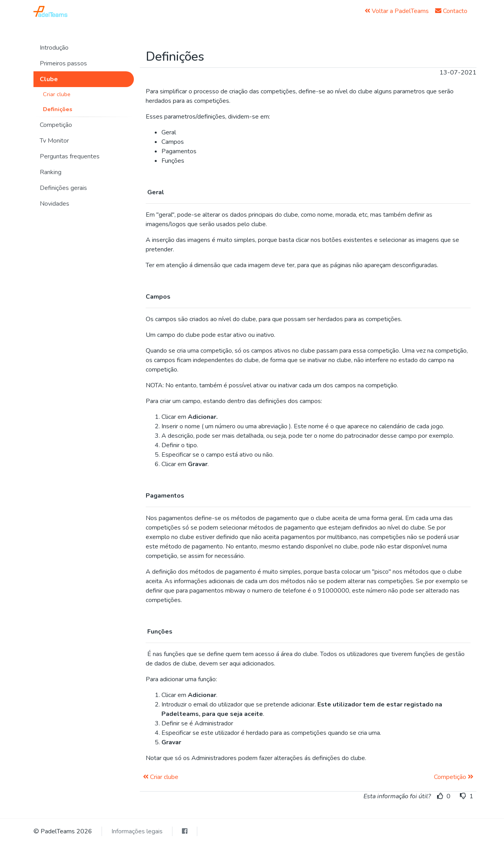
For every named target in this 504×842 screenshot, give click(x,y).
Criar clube (57, 94)
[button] (84, 48)
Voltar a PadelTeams (397, 11)
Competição (454, 777)
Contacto (451, 11)
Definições (57, 109)
